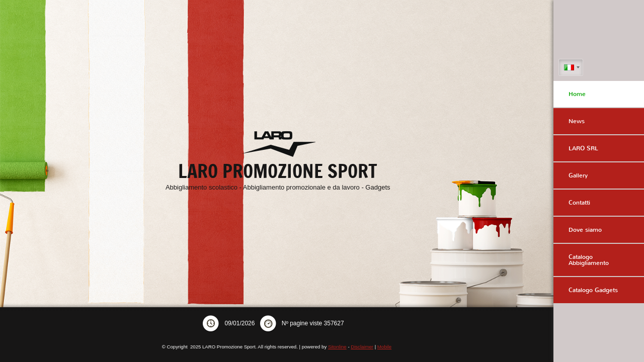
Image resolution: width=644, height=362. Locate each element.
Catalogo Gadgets (593, 290)
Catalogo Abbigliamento (589, 260)
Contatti (579, 203)
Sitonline (337, 347)
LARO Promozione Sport (278, 171)
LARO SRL (583, 148)
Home (577, 94)
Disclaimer (362, 347)
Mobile (384, 347)
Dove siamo (585, 230)
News (577, 121)
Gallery (578, 175)
